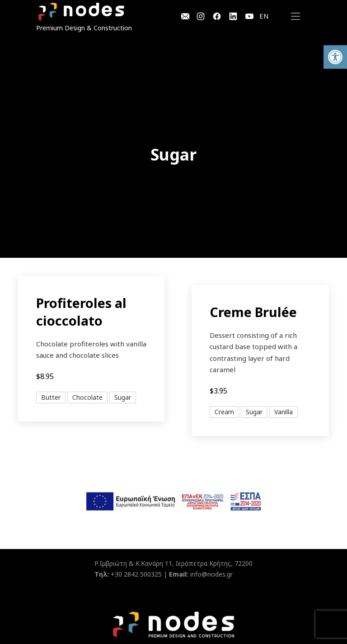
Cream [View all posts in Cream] (224, 412)
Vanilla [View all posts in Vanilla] (284, 412)
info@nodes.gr (211, 574)
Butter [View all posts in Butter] (51, 397)
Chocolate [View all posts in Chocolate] (87, 397)
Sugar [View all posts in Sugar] (123, 397)
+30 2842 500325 (136, 574)
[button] (335, 57)
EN (264, 16)
